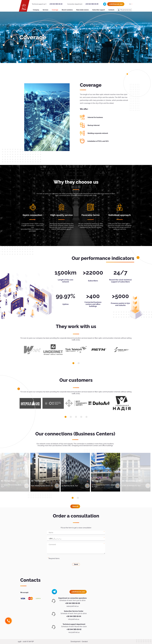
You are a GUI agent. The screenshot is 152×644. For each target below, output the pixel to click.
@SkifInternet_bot (116, 4)
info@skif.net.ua (74, 619)
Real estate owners (83, 10)
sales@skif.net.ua (73, 606)
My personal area (126, 10)
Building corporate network (98, 133)
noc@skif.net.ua (74, 632)
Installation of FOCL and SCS (98, 141)
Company (36, 10)
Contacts (111, 10)
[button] (73, 363)
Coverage (55, 10)
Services (46, 10)
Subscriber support (99, 10)
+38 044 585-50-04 (74, 616)
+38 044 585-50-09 (92, 4)
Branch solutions (67, 10)
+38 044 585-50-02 (56, 4)
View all (75, 506)
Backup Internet (94, 125)
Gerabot (85, 642)
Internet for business (95, 117)
